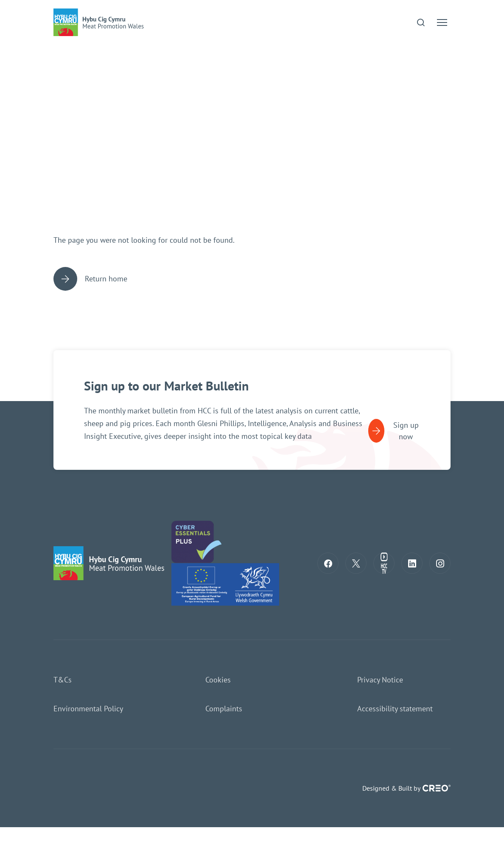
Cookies (218, 680)
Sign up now (393, 431)
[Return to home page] (111, 562)
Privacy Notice (380, 680)
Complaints (224, 709)
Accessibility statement (395, 709)
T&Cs (63, 680)
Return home (90, 279)
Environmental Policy (88, 709)
